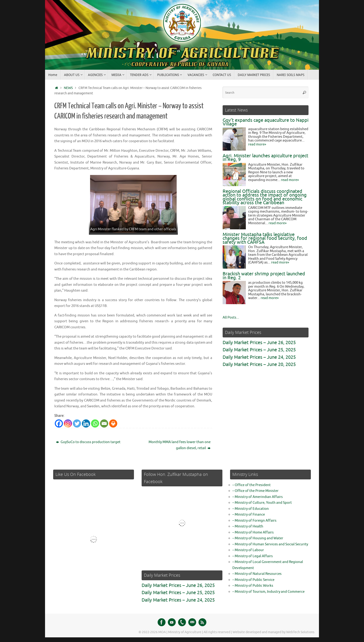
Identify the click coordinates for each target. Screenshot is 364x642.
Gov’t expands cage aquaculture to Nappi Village (266, 122)
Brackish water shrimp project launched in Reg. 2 (264, 276)
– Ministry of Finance (249, 515)
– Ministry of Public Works (253, 586)
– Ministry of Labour (248, 550)
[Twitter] (77, 423)
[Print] (113, 423)
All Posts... (231, 318)
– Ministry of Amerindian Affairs (258, 497)
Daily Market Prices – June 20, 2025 (259, 364)
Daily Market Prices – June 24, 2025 (259, 357)
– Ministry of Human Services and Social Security (270, 544)
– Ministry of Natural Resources (257, 574)
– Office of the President (252, 485)
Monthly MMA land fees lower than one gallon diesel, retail (180, 445)
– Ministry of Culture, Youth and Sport (262, 503)
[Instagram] (68, 423)
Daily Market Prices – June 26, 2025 (259, 343)
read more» (257, 144)
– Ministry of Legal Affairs (253, 556)
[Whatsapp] (95, 423)
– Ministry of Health (248, 526)
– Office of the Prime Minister (255, 491)
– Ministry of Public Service (253, 580)
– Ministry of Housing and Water (258, 538)
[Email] (104, 423)
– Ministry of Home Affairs (253, 532)
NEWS (68, 88)
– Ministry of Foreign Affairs (254, 521)
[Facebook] (59, 423)
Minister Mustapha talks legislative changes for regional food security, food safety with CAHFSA (265, 238)
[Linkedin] (86, 423)
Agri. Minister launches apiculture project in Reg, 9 (265, 158)
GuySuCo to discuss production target (88, 442)
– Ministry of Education (251, 509)
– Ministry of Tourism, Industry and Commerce (268, 592)
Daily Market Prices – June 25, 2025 (259, 350)
